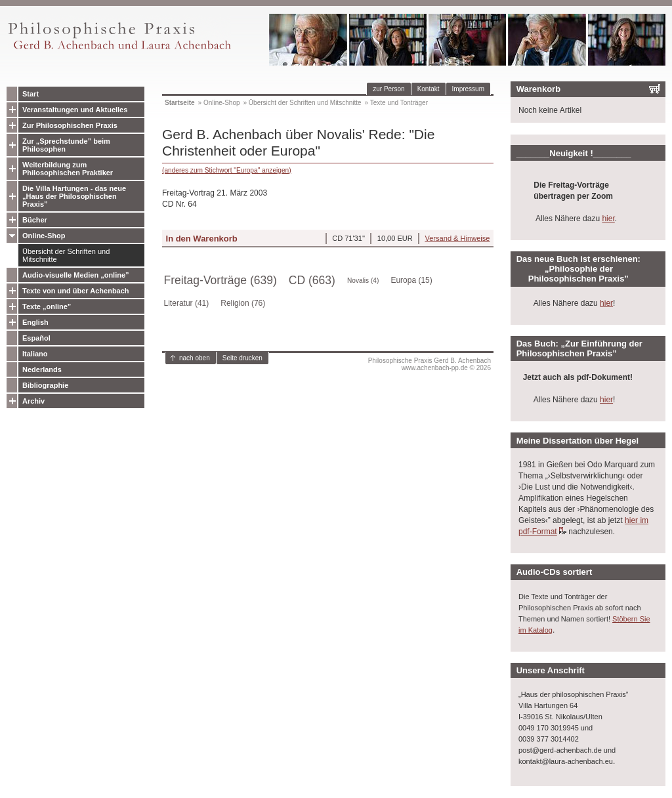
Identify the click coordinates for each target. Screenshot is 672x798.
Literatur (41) (187, 303)
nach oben (195, 358)
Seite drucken (242, 358)
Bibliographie (45, 385)
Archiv (33, 401)
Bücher (35, 220)
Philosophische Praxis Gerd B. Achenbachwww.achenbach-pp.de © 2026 (430, 364)
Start (31, 94)
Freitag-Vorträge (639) (220, 280)
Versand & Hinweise (457, 238)
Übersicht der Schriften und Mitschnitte (66, 255)
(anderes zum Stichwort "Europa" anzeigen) (227, 170)
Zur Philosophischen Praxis (70, 125)
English (35, 322)
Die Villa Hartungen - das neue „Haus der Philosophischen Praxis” (74, 196)
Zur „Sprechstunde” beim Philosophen (66, 145)
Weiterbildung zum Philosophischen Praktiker (68, 169)
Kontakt (429, 89)
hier (608, 219)
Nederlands (42, 369)
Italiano (35, 354)
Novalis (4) (363, 281)
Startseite (180, 103)
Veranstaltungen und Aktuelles (75, 110)
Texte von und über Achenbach (76, 291)
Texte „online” (47, 306)
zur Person (388, 89)
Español (36, 338)
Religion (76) (243, 303)
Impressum (468, 89)
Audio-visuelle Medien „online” (76, 275)
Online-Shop (44, 236)
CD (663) (312, 280)
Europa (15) (411, 280)
